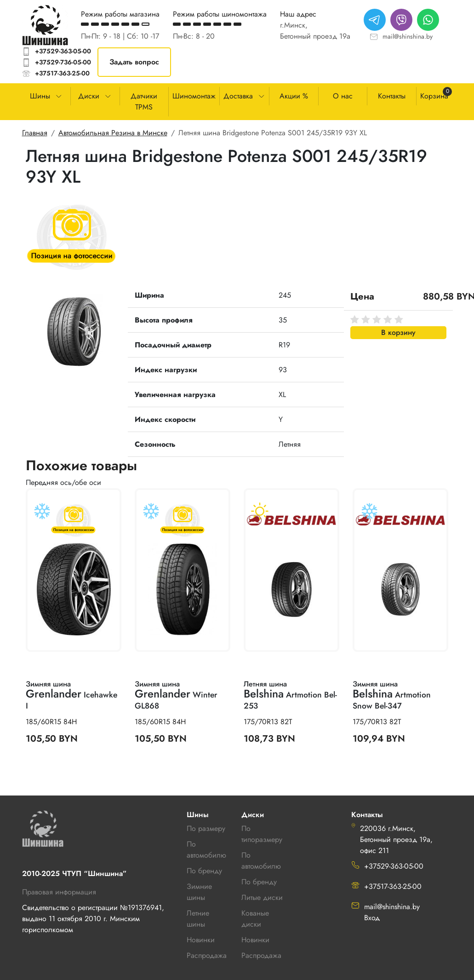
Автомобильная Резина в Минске (113, 133)
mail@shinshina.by (408, 36)
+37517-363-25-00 (62, 73)
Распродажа (261, 955)
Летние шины (198, 919)
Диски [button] (89, 96)
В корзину (398, 332)
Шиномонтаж (194, 96)
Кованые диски (255, 919)
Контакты (392, 96)
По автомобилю (206, 850)
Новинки (255, 940)
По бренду (259, 882)
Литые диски (262, 897)
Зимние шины (199, 892)
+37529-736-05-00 (63, 62)
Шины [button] (40, 96)
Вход (372, 918)
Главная (35, 133)
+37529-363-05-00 (63, 51)
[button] (74, 330)
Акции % (294, 96)
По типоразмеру (262, 834)
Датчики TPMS (144, 101)
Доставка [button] (238, 96)
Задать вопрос (134, 62)
